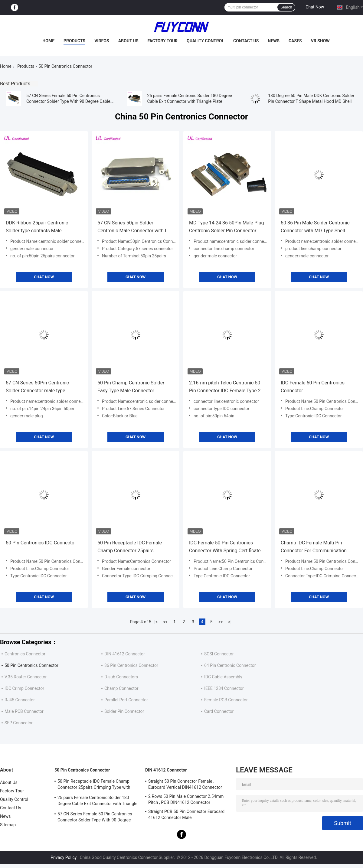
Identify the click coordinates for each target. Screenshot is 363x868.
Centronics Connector (25, 654)
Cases (295, 41)
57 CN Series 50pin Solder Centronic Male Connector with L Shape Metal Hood (132, 227)
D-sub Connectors (121, 677)
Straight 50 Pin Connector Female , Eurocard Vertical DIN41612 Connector (185, 784)
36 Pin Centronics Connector (131, 665)
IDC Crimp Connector (24, 688)
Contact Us (246, 41)
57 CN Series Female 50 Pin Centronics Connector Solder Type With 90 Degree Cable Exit (68, 101)
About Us (128, 41)
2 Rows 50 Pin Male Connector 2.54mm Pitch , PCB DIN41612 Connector (186, 799)
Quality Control (205, 41)
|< (156, 622)
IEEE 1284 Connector (224, 688)
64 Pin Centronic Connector (230, 665)
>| (230, 622)
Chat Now (315, 7)
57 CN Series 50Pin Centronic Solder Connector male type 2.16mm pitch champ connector (40, 387)
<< (165, 622)
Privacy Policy (64, 857)
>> (221, 622)
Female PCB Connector (226, 700)
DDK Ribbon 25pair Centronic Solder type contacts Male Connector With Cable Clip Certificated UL (37, 227)
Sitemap (8, 825)
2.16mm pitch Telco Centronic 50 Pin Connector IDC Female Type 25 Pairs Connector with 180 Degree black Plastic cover (226, 387)
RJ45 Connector (20, 700)
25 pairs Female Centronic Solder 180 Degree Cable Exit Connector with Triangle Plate (97, 801)
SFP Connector (19, 723)
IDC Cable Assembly (223, 677)
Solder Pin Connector (124, 711)
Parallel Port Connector (126, 700)
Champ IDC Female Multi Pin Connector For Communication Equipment (314, 547)
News (274, 41)
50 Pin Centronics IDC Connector (41, 543)
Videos (102, 41)
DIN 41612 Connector (125, 654)
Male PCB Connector (24, 711)
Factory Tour (163, 41)
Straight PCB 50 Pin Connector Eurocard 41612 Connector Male (186, 814)
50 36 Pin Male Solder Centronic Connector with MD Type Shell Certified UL (315, 227)
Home (48, 41)
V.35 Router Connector (26, 677)
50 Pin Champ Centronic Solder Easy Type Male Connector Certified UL (131, 387)
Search (286, 7)
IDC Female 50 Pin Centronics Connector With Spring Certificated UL (226, 547)
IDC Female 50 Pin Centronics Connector (313, 387)
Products (74, 41)
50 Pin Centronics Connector (31, 665)
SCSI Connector (219, 654)
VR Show (320, 41)
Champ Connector (121, 688)
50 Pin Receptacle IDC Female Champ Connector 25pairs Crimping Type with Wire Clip (130, 547)
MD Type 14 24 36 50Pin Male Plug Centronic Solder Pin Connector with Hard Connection (227, 227)
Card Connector (219, 711)
